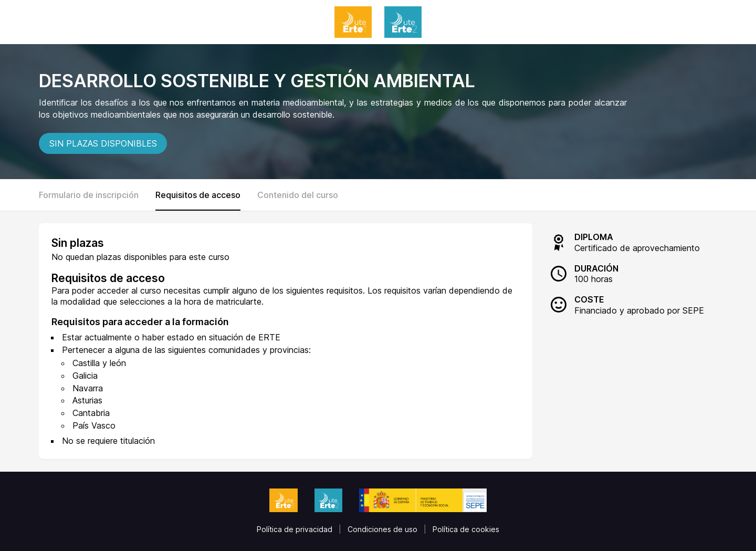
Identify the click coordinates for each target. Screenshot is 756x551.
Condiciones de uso (382, 529)
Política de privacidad (295, 529)
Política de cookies (466, 529)
